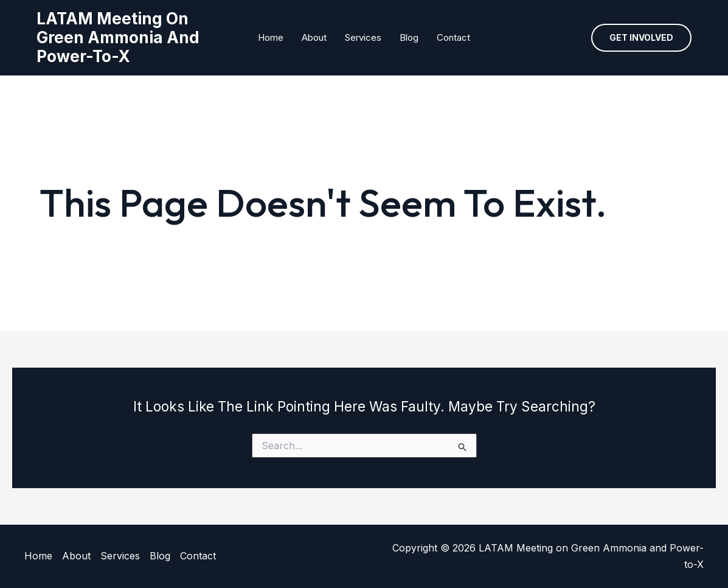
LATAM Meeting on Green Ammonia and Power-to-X (118, 37)
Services (363, 37)
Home (271, 37)
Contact (453, 37)
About (314, 37)
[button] (641, 38)
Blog (409, 37)
